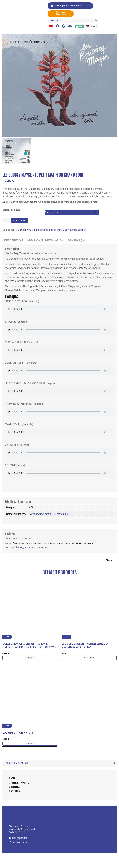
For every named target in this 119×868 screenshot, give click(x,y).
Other (16, 791)
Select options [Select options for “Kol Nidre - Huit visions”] (30, 744)
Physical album (61, 514)
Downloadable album (40, 514)
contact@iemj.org (19, 838)
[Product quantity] (6, 220)
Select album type (11, 210)
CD (17, 230)
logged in (25, 547)
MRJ (81, 26)
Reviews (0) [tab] (76, 241)
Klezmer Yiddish (77, 230)
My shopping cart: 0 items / (70, 6)
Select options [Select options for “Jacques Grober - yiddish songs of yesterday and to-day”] (89, 658)
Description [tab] (13, 241)
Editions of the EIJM (56, 230)
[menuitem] (93, 26)
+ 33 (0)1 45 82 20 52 (20, 842)
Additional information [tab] (45, 241)
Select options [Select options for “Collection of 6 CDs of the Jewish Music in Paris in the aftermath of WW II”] (30, 658)
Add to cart (20, 220)
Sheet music (20, 783)
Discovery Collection (32, 230)
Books (16, 787)
